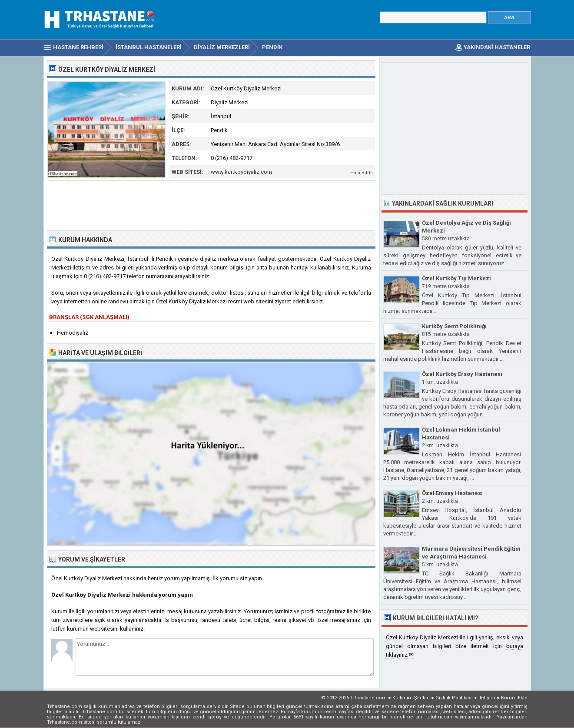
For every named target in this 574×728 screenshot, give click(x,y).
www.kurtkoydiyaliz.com (241, 172)
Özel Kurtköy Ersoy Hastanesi (462, 374)
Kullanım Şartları (411, 698)
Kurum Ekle (514, 698)
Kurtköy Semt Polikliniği (454, 326)
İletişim (487, 698)
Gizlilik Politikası (454, 698)
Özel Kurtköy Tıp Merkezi (456, 278)
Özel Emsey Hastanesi (452, 493)
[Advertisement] (212, 205)
